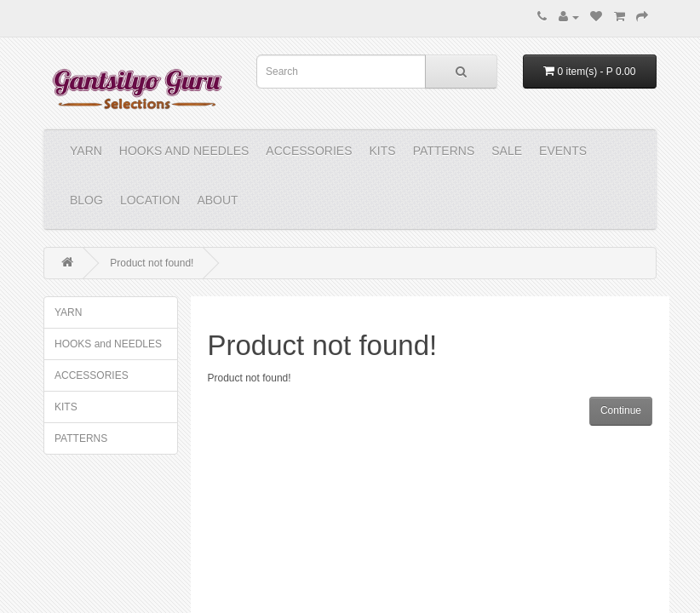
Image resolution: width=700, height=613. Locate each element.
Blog (86, 200)
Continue (621, 410)
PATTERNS (444, 151)
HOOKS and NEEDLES (184, 151)
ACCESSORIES (309, 151)
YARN (86, 151)
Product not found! (152, 263)
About (217, 200)
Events (563, 151)
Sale (507, 151)
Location (150, 200)
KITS (383, 151)
